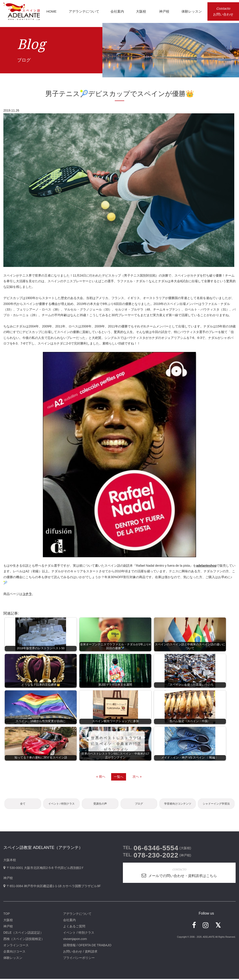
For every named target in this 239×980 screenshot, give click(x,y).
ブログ (139, 804)
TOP (7, 915)
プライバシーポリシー (79, 959)
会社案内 (69, 921)
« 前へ (101, 776)
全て (23, 804)
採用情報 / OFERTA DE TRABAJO (87, 946)
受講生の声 (100, 804)
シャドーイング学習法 (216, 804)
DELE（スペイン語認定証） (23, 934)
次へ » (137, 776)
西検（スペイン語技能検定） (24, 940)
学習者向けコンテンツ (178, 804)
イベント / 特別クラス (61, 804)
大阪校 (8, 921)
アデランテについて (77, 915)
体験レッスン (13, 959)
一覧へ (119, 777)
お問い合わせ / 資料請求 (80, 953)
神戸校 (8, 927)
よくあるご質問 (74, 927)
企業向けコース (14, 953)
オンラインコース (16, 946)
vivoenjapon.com (75, 940)
